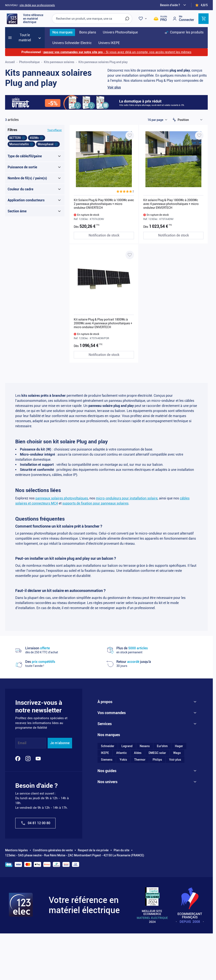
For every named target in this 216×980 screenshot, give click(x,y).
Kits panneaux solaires (59, 62)
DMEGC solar (157, 753)
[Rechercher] (127, 19)
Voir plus (114, 87)
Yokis (123, 760)
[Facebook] (18, 759)
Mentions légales (16, 850)
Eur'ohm (162, 746)
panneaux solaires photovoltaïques (62, 498)
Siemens (107, 760)
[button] (125, 191)
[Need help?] (174, 5)
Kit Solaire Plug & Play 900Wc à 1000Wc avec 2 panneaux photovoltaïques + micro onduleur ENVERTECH (104, 204)
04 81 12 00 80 (35, 823)
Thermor (140, 760)
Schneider (108, 746)
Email (22, 743)
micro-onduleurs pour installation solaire (127, 498)
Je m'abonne (60, 743)
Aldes (138, 753)
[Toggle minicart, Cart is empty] (203, 19)
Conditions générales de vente (53, 850)
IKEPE (105, 753)
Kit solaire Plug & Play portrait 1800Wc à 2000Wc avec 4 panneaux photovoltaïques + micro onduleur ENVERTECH (103, 323)
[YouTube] (38, 759)
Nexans (145, 746)
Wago (177, 753)
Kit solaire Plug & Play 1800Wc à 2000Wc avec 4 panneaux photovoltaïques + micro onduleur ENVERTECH (171, 204)
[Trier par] (191, 120)
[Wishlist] (143, 19)
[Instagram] (28, 759)
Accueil (10, 62)
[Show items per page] (157, 120)
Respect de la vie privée (93, 850)
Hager (179, 746)
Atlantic (121, 753)
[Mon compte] (183, 19)
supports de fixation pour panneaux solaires (95, 503)
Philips (157, 760)
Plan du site (121, 850)
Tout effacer (55, 130)
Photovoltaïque (29, 62)
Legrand (127, 746)
